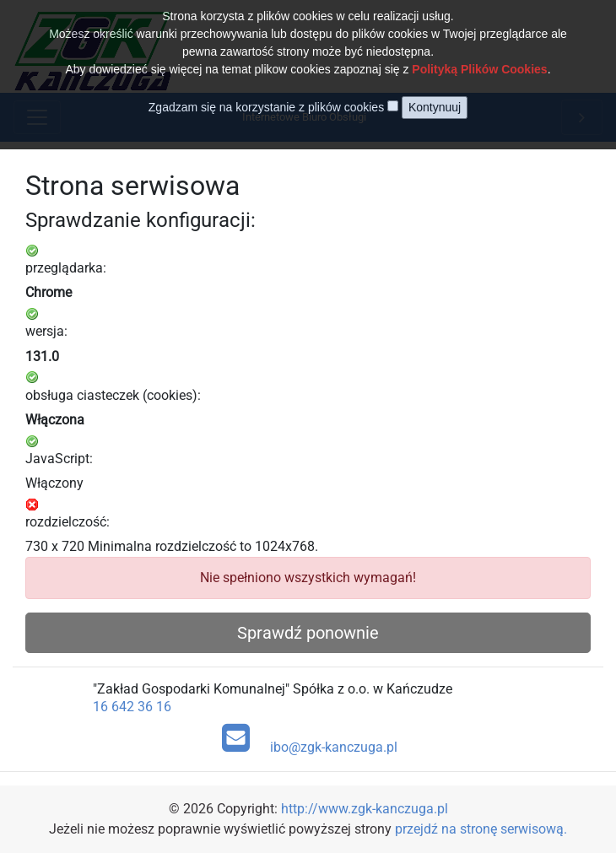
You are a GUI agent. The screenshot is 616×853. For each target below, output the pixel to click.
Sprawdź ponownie (308, 633)
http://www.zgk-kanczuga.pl (365, 809)
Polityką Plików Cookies (479, 56)
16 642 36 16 (132, 707)
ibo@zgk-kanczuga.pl (310, 738)
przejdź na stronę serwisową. (481, 829)
